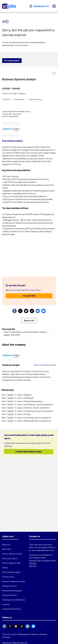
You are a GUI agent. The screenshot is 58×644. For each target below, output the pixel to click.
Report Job (29, 320)
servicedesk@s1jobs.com (43, 550)
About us (6, 545)
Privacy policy (8, 577)
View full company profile (45, 365)
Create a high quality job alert (28, 452)
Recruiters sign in (10, 558)
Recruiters (7, 549)
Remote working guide (12, 591)
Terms (5, 568)
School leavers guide (11, 572)
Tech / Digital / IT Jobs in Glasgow (16, 395)
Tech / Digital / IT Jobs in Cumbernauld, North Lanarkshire (27, 411)
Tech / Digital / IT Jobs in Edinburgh (17, 398)
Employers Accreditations (14, 600)
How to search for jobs (12, 554)
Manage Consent (9, 586)
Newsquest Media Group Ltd (15, 643)
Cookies (6, 604)
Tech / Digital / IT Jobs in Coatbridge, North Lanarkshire (26, 418)
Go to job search (12, 60)
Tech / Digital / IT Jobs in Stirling (16, 414)
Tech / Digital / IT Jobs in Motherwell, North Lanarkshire (26, 421)
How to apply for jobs (11, 563)
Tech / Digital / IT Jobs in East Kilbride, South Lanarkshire (27, 404)
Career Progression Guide (13, 581)
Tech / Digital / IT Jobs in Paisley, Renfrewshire (22, 401)
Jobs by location (9, 595)
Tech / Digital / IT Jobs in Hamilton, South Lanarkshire (26, 408)
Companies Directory (12, 609)
